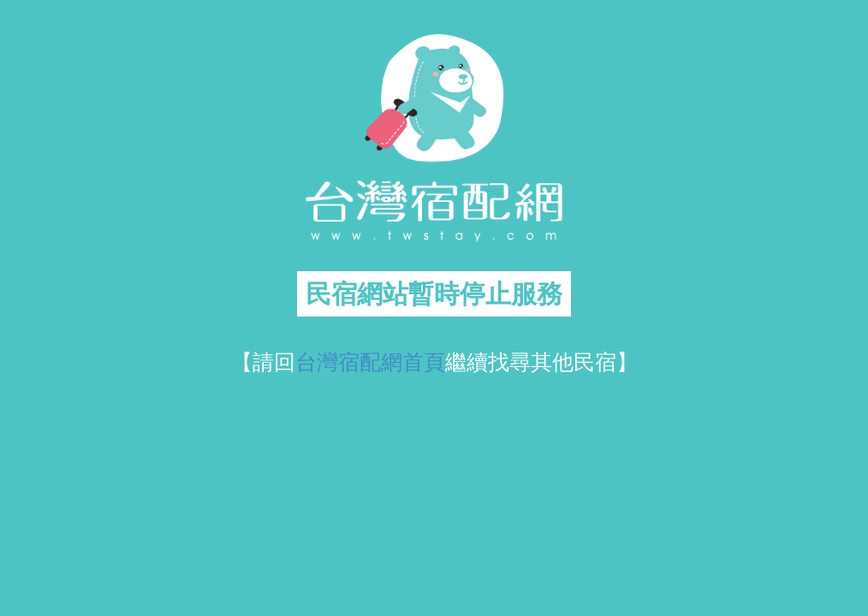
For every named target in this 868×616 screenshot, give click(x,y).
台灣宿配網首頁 (370, 362)
